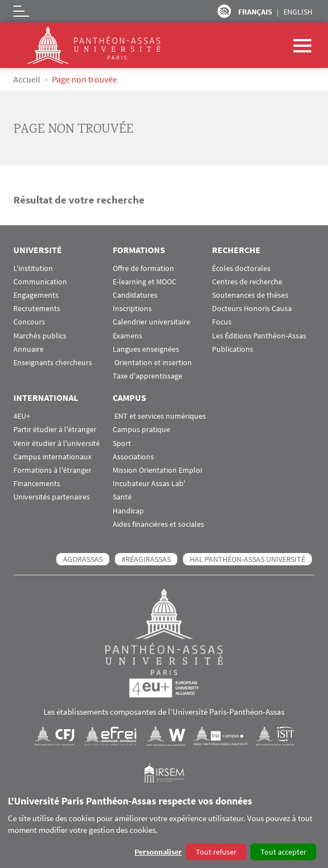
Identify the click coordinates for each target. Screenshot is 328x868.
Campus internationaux (52, 457)
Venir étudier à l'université (57, 443)
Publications (233, 349)
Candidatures (135, 295)
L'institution (33, 268)
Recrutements (37, 309)
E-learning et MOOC (144, 282)
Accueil (27, 79)
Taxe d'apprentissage (148, 376)
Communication (40, 282)
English (298, 12)
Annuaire (28, 349)
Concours (29, 322)
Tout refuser (216, 852)
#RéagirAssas (146, 559)
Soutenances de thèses (250, 295)
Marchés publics (40, 336)
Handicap (128, 511)
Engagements (36, 295)
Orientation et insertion (152, 363)
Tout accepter (283, 852)
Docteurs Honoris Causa (252, 309)
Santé (122, 497)
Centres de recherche (247, 282)
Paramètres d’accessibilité (224, 11)
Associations (133, 457)
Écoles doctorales (241, 268)
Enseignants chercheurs (53, 363)
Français (255, 12)
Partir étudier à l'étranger (55, 430)
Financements (37, 484)
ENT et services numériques (159, 416)
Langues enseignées (146, 349)
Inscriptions (132, 309)
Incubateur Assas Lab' (149, 484)
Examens (127, 336)
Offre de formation (143, 268)
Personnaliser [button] (158, 852)
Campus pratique (141, 430)
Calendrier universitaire (151, 322)
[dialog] (164, 829)
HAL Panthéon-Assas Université (247, 559)
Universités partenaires (52, 497)
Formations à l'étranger (52, 470)
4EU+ (22, 416)
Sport (122, 443)
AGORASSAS (83, 559)
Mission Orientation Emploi (157, 470)
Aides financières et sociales (158, 524)
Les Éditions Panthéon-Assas (259, 336)
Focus (222, 322)
